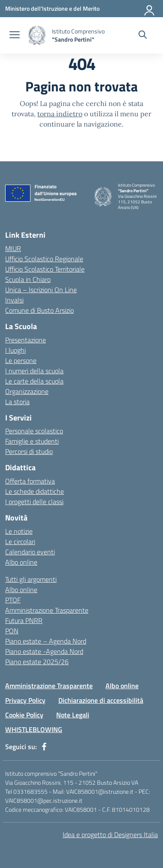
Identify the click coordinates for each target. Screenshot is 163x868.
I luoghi (15, 350)
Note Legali (73, 715)
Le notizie (19, 531)
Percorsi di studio (29, 451)
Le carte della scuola (34, 381)
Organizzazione (27, 391)
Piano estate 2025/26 (37, 662)
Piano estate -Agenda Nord (44, 651)
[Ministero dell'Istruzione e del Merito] (52, 8)
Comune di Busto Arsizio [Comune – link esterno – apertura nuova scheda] (39, 310)
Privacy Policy (25, 700)
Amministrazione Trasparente (47, 610)
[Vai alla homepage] (37, 35)
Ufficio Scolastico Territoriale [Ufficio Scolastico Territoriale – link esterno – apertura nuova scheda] (45, 269)
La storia (17, 402)
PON (12, 631)
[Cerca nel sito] (143, 36)
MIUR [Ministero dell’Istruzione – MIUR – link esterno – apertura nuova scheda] (13, 248)
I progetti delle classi (34, 502)
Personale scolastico (34, 431)
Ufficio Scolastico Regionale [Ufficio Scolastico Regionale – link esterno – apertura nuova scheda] (44, 259)
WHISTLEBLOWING (34, 729)
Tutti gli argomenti (31, 579)
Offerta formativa (30, 481)
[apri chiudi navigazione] (15, 36)
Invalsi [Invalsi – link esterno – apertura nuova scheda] (14, 300)
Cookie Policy (24, 715)
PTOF (13, 600)
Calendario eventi (30, 552)
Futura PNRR (24, 620)
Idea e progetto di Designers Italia (110, 835)
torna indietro (60, 114)
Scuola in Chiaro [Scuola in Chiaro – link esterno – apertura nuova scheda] (28, 279)
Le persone (21, 360)
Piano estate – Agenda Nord (46, 641)
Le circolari (20, 541)
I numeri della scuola (34, 371)
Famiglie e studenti (32, 441)
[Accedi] (150, 9)
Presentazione (26, 340)
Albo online (21, 562)
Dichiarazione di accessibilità (101, 700)
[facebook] (44, 747)
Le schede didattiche (35, 491)
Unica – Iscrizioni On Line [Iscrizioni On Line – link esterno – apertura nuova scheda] (41, 290)
